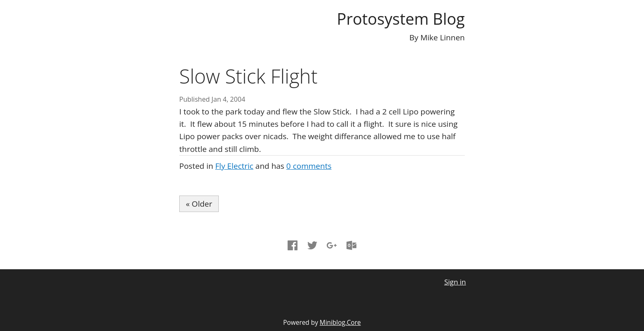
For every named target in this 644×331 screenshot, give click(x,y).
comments (309, 166)
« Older (199, 204)
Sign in (455, 282)
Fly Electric (234, 166)
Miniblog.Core (340, 323)
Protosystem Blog (401, 19)
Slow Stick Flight (248, 76)
